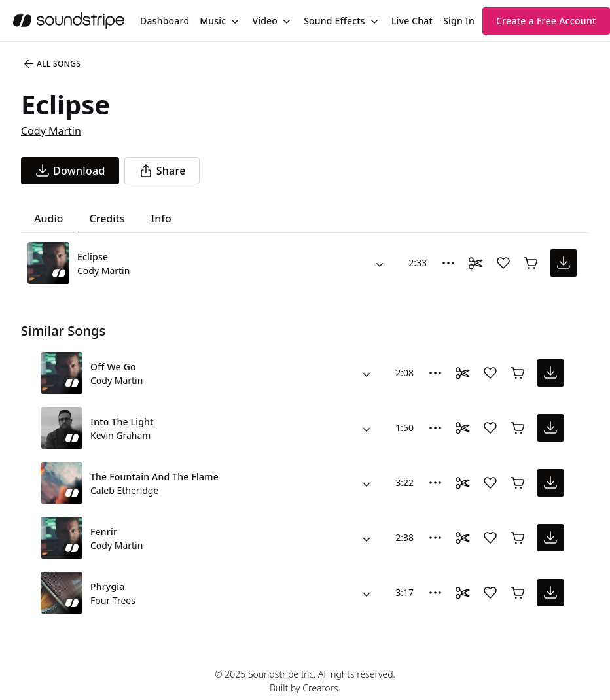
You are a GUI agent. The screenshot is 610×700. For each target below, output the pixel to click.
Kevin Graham (120, 435)
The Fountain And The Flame (154, 477)
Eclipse (93, 257)
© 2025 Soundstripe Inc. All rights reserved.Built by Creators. (305, 681)
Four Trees (113, 600)
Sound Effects (334, 21)
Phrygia (108, 586)
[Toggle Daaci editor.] (476, 263)
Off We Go (113, 367)
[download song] (70, 171)
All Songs (51, 64)
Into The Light (122, 422)
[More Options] (448, 263)
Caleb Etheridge (124, 490)
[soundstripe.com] (69, 21)
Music (213, 21)
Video (265, 21)
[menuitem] (165, 21)
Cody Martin (51, 131)
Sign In (459, 21)
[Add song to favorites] (503, 263)
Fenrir (104, 532)
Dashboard (165, 21)
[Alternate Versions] (380, 263)
